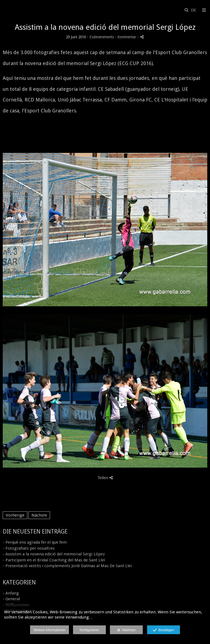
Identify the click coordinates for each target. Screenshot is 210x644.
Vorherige (15, 515)
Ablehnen (126, 630)
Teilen (105, 478)
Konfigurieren (89, 630)
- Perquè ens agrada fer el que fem (35, 542)
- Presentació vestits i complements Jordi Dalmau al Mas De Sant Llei (67, 566)
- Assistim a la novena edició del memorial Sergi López (54, 554)
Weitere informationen (49, 630)
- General (11, 599)
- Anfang (11, 593)
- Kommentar (126, 37)
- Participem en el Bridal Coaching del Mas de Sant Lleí (54, 560)
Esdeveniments (102, 37)
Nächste (39, 515)
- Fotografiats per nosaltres (29, 548)
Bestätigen (163, 630)
